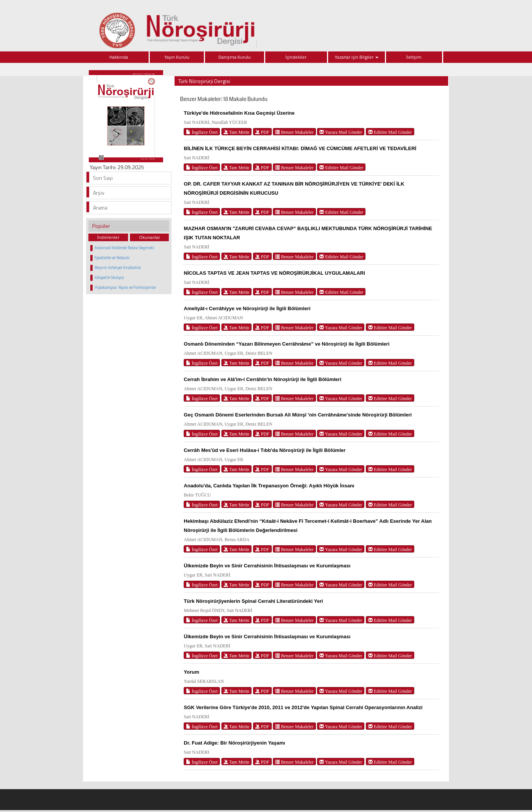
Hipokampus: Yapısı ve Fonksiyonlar (125, 287)
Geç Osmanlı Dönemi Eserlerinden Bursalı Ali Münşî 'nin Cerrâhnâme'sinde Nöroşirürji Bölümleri (298, 415)
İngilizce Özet (202, 132)
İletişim (414, 57)
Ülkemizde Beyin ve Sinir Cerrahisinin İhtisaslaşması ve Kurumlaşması (267, 566)
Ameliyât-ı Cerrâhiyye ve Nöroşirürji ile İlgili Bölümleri (247, 308)
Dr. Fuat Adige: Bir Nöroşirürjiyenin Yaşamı (234, 743)
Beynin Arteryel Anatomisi (118, 267)
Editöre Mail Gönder (390, 132)
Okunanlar (150, 237)
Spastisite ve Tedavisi (112, 258)
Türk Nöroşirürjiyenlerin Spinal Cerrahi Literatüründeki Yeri (253, 601)
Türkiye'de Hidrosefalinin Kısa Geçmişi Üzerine (239, 113)
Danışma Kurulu (235, 57)
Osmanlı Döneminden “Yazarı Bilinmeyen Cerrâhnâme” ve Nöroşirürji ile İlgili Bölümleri (287, 344)
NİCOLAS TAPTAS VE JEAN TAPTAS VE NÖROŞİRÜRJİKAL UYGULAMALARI (274, 273)
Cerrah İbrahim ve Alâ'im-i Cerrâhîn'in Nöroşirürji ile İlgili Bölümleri (262, 379)
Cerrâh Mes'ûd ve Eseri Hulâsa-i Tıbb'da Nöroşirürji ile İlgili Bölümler (264, 450)
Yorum (191, 672)
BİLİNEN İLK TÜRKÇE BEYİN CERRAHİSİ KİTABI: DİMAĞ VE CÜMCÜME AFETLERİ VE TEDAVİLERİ (300, 148)
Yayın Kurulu (177, 57)
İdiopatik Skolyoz (109, 277)
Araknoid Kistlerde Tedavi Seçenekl (124, 248)
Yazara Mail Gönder (341, 132)
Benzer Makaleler (294, 132)
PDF (262, 132)
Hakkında (119, 57)
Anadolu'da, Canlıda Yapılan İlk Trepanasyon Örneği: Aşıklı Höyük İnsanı (269, 486)
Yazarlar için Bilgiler (357, 57)
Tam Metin (237, 132)
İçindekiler (296, 57)
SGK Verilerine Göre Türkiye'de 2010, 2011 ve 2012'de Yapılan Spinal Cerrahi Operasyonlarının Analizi (303, 707)
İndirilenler (108, 237)
